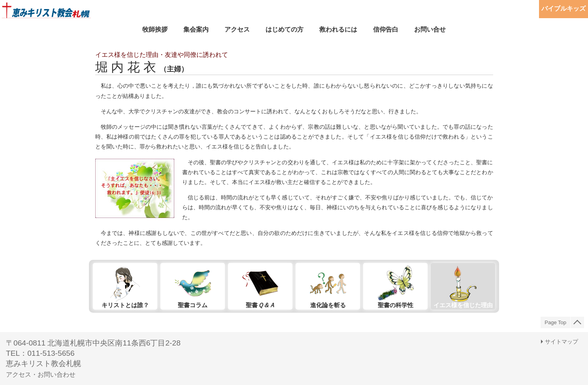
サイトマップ (562, 342)
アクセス (237, 29)
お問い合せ (430, 29)
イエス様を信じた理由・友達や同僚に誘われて (162, 55)
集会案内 (196, 29)
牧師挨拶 (155, 29)
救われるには (338, 29)
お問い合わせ (57, 375)
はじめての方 (285, 29)
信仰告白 (386, 29)
